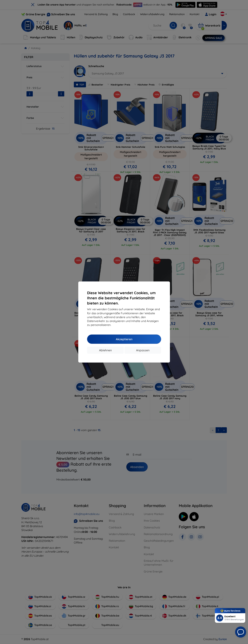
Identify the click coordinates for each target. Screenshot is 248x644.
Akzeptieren (124, 339)
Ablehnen (105, 350)
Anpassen (143, 350)
